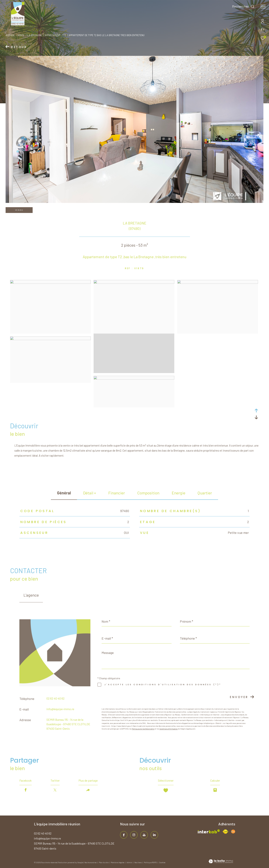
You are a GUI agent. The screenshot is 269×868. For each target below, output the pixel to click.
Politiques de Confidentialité (143, 729)
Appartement (52, 35)
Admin (130, 862)
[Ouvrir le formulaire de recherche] (243, 7)
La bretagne (35, 35)
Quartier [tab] (205, 493)
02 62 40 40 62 (55, 698)
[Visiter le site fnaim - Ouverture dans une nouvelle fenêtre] (225, 832)
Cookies (162, 863)
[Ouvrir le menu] (263, 7)
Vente (21, 35)
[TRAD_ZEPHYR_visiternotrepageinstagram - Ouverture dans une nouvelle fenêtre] (134, 835)
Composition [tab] (148, 493)
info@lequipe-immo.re (60, 709)
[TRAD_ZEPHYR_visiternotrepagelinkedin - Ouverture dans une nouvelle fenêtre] (154, 835)
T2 (65, 35)
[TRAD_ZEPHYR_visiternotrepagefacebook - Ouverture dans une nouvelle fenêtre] (124, 835)
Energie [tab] (178, 493)
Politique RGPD (150, 862)
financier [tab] (117, 493)
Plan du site (104, 862)
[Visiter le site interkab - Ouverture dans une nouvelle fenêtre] (209, 831)
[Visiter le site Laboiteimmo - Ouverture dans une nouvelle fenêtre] (221, 862)
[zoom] (50, 283)
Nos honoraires (91, 862)
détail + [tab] (90, 493)
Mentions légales (118, 862)
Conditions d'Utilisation (169, 729)
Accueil (10, 35)
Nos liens (138, 862)
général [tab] (64, 493)
